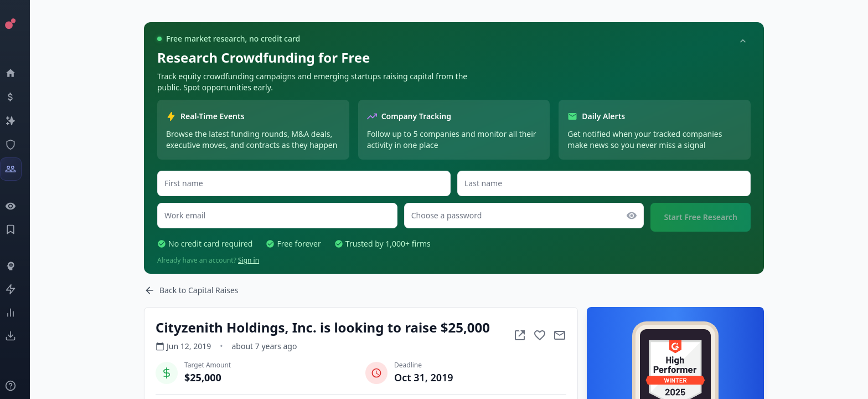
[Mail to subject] (560, 335)
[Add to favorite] (540, 335)
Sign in (249, 260)
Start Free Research (701, 217)
